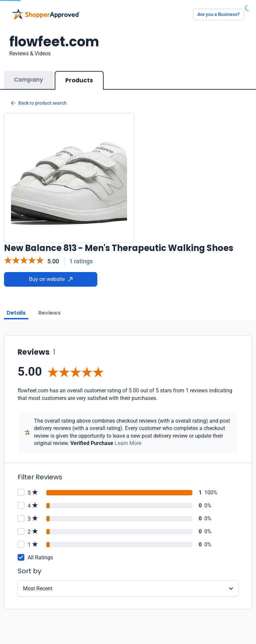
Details (16, 313)
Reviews (49, 313)
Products (79, 80)
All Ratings (40, 557)
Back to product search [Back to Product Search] (39, 103)
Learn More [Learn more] (128, 443)
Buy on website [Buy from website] (51, 279)
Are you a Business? (218, 14)
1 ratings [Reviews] (81, 261)
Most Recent (38, 588)
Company (28, 80)
